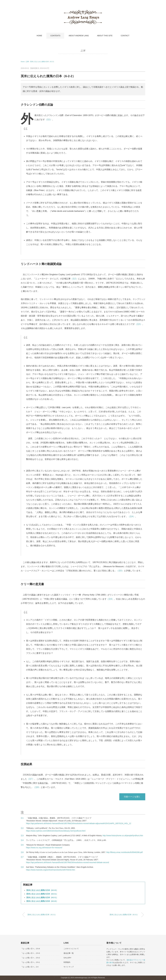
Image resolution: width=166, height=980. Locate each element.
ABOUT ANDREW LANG (79, 36)
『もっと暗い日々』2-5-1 (30, 962)
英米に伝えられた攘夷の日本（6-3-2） (42, 901)
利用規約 (67, 962)
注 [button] (22, 812)
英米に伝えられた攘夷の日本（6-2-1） (42, 897)
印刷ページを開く (132, 797)
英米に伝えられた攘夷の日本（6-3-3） (42, 890)
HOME (39, 36)
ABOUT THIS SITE (105, 36)
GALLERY (67, 958)
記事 (83, 51)
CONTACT (125, 36)
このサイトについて (71, 949)
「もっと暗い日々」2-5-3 (30, 953)
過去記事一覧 (69, 953)
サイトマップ (69, 967)
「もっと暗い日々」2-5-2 (30, 958)
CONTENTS (55, 36)
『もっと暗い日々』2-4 (30, 967)
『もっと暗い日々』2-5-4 (30, 949)
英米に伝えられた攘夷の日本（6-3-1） (42, 894)
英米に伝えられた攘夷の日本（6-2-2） (43, 62)
